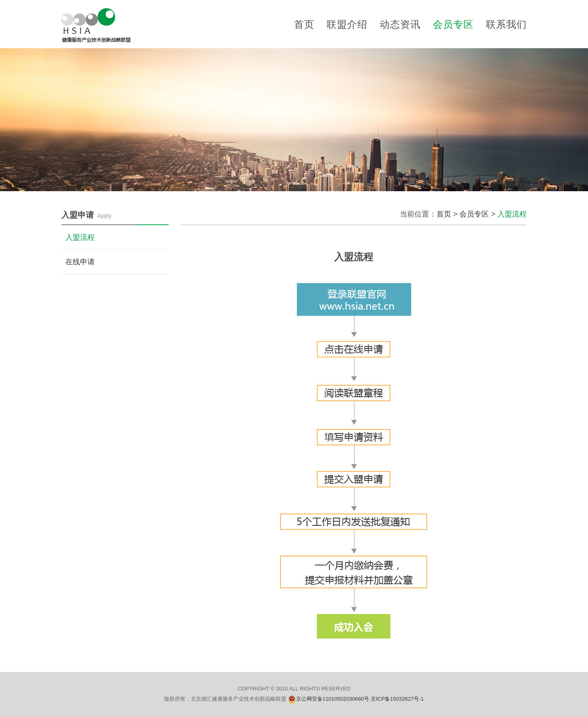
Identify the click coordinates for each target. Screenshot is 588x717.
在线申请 (80, 262)
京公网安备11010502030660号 (333, 699)
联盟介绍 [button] (347, 24)
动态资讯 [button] (400, 24)
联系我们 (506, 24)
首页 (304, 24)
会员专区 (474, 214)
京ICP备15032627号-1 (397, 699)
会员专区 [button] (453, 24)
